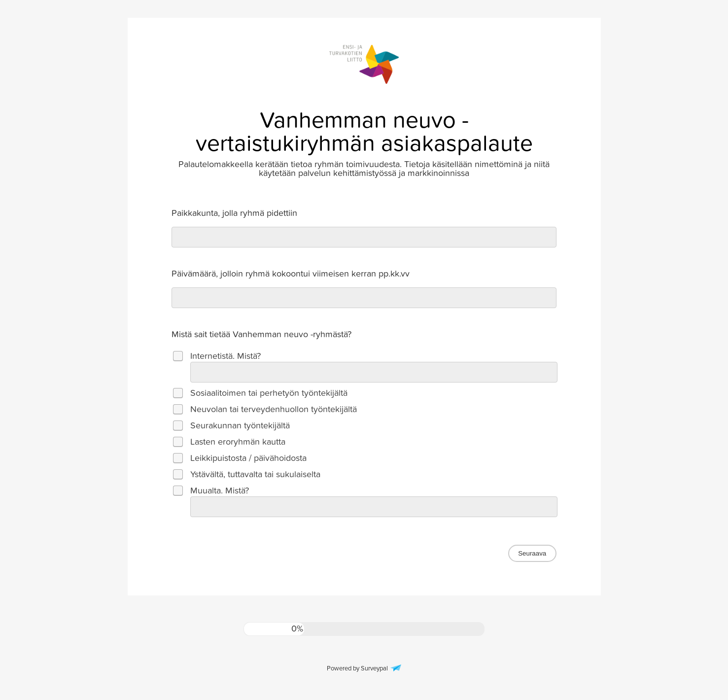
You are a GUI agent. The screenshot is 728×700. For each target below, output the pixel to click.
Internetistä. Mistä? (225, 356)
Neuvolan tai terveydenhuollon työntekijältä (274, 409)
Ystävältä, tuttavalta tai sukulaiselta (255, 474)
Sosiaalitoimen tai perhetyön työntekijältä (269, 393)
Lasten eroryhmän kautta (238, 442)
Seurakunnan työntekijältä (240, 426)
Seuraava (532, 553)
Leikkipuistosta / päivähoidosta (248, 458)
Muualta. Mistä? (220, 491)
